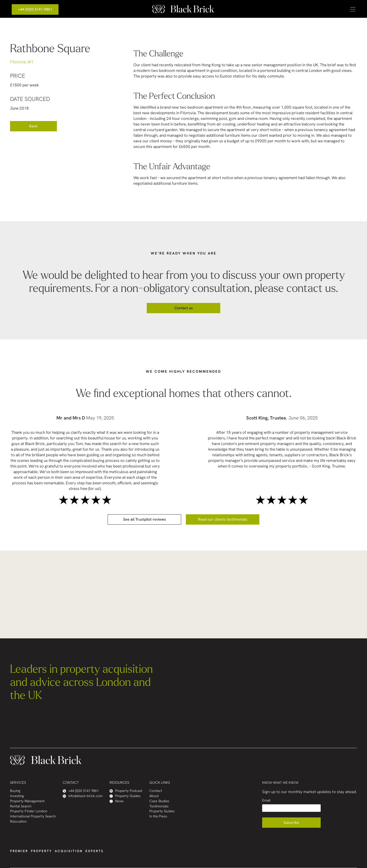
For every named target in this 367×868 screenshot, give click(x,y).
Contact (156, 791)
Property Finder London (29, 811)
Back (33, 126)
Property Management (27, 801)
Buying (15, 791)
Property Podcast (126, 791)
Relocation (18, 822)
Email (266, 800)
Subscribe (291, 823)
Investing (17, 796)
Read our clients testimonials (223, 519)
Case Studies (159, 801)
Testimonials (159, 806)
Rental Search (21, 806)
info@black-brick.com (83, 796)
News (117, 801)
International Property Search (33, 816)
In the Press (158, 816)
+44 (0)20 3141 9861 (35, 9)
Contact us (184, 308)
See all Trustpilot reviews (145, 519)
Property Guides (125, 796)
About (154, 796)
